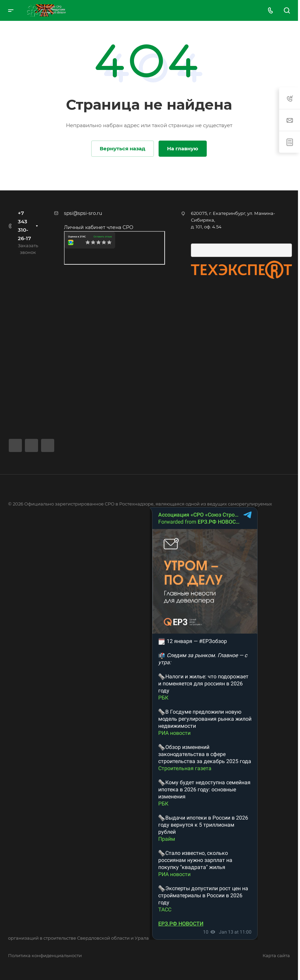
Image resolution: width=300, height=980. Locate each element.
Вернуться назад (123, 148)
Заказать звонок (28, 249)
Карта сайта (276, 955)
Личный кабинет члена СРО (99, 227)
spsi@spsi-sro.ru (83, 213)
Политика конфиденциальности (45, 955)
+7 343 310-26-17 (24, 226)
